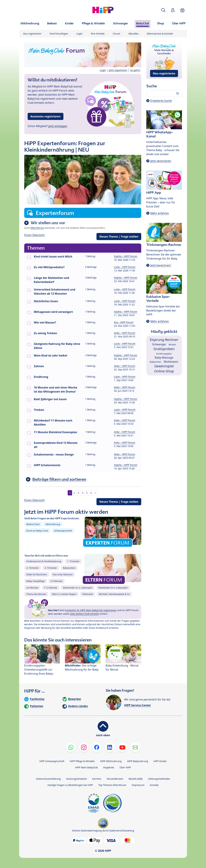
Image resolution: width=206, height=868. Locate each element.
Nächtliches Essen (46, 301)
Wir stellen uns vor (48, 223)
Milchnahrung (53, 524)
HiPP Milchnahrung (111, 761)
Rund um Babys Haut (37, 531)
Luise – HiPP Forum (125, 267)
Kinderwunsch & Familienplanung (44, 561)
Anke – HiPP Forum (125, 333)
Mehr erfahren (160, 213)
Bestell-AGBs (136, 779)
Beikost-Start (33, 524)
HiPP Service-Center (138, 705)
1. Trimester (73, 561)
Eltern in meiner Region (64, 594)
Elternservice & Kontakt (160, 34)
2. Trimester (33, 568)
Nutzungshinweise (76, 779)
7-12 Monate (51, 588)
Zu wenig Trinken (46, 333)
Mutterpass (171, 362)
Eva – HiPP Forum (124, 322)
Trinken (39, 410)
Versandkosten (115, 779)
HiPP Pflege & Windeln (82, 761)
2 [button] (74, 493)
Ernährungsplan (164, 354)
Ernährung (41, 377)
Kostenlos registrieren (46, 116)
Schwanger (159, 344)
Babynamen (69, 568)
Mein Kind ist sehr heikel (51, 355)
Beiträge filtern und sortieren (59, 479)
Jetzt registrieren (118, 70)
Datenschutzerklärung (48, 779)
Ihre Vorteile (98, 34)
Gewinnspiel (164, 366)
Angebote (109, 767)
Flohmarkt (87, 594)
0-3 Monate (56, 581)
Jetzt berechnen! (161, 265)
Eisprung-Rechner (164, 340)
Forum (117, 34)
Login (79, 34)
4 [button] (83, 493)
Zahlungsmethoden (159, 779)
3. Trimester (51, 568)
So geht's (135, 70)
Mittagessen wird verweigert (53, 312)
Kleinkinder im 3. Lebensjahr (113, 588)
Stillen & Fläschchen (37, 574)
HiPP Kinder (160, 761)
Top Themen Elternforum (112, 785)
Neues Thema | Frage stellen (119, 237)
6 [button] (91, 493)
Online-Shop (164, 371)
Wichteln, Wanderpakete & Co (114, 594)
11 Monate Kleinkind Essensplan (56, 432)
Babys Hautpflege (36, 581)
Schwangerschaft (63, 531)
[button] (163, 10)
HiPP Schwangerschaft (52, 761)
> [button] (95, 493)
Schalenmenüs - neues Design (54, 454)
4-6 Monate (32, 588)
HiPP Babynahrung (138, 761)
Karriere (97, 779)
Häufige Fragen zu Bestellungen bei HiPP (70, 785)
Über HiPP (125, 767)
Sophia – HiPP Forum (126, 256)
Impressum (138, 785)
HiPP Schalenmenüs (47, 465)
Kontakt (154, 785)
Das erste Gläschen (63, 574)
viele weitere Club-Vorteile (84, 614)
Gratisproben (164, 349)
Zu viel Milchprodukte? (49, 267)
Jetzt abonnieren (161, 161)
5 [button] (87, 493)
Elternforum (37, 228)
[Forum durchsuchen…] (164, 93)
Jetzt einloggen (58, 126)
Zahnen (39, 366)
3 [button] (78, 493)
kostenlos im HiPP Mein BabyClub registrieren (91, 610)
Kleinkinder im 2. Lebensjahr (78, 588)
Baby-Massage (164, 358)
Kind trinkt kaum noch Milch (53, 257)
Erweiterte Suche (161, 101)
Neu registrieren (32, 34)
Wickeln (172, 345)
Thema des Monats (36, 594)
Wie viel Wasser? (45, 322)
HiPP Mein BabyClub (86, 767)
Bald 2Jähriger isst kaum (50, 399)
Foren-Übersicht (35, 235)
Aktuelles (134, 34)
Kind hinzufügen (59, 34)
